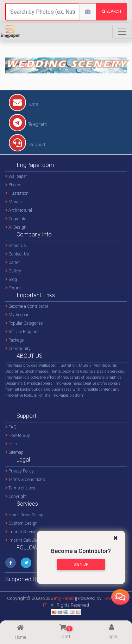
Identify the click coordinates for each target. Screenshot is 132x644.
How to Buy (18, 435)
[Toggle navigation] (122, 32)
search (111, 11)
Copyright (16, 496)
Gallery (13, 271)
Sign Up (81, 564)
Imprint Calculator (24, 540)
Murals (14, 202)
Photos (13, 185)
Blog (11, 279)
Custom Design (21, 523)
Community (18, 349)
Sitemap (14, 452)
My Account (18, 315)
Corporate (16, 219)
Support (27, 145)
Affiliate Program (22, 332)
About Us (16, 246)
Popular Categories (24, 323)
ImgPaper (64, 598)
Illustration (17, 193)
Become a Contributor (27, 306)
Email (25, 104)
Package (14, 340)
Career (12, 263)
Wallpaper (16, 176)
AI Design (16, 227)
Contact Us (17, 254)
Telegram (28, 124)
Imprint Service (21, 532)
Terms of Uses (20, 488)
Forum (13, 288)
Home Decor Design (25, 515)
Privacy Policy (20, 471)
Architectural (19, 210)
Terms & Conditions (25, 480)
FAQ (11, 427)
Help (11, 444)
